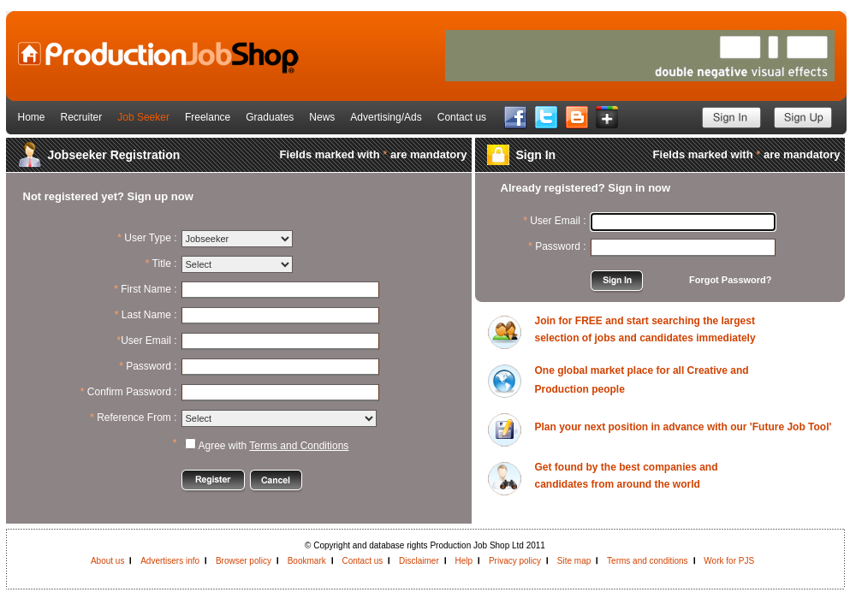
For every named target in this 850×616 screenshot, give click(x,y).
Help (464, 561)
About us (107, 561)
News (322, 117)
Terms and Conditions (299, 446)
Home (32, 117)
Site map (574, 561)
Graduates (270, 117)
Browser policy (244, 561)
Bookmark (307, 561)
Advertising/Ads (386, 117)
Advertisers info (170, 561)
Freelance (208, 117)
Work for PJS (729, 561)
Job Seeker (143, 117)
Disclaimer (419, 561)
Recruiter (82, 117)
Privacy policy (515, 561)
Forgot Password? (731, 280)
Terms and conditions (648, 561)
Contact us (462, 117)
